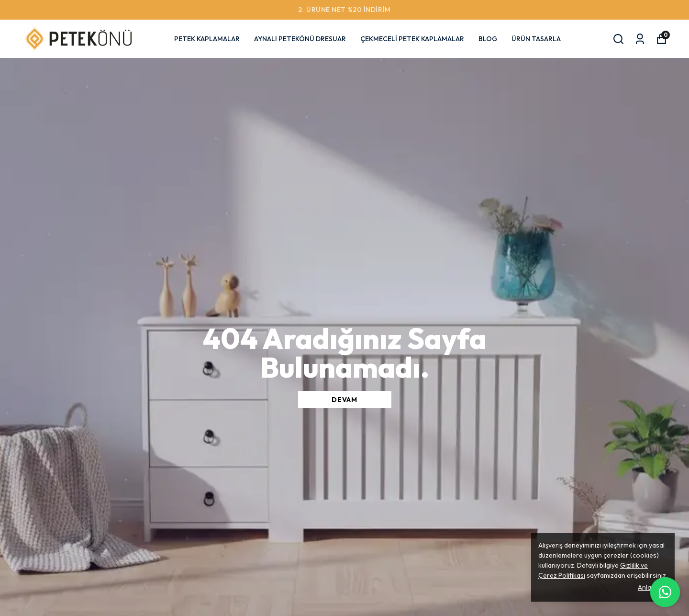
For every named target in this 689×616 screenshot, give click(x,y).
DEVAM (344, 400)
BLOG (488, 39)
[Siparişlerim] (640, 39)
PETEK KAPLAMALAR (207, 39)
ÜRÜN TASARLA (536, 39)
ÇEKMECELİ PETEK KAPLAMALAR (412, 39)
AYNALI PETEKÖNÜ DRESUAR (300, 39)
